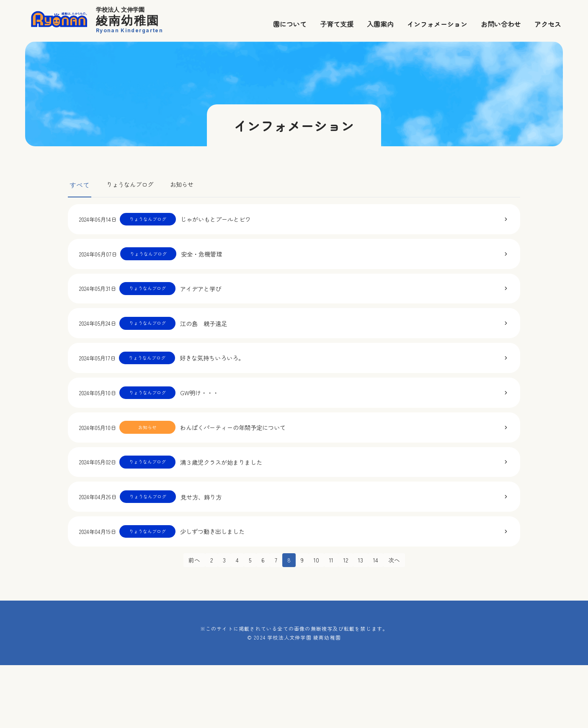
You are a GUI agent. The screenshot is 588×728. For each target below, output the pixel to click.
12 (347, 622)
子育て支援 (337, 24)
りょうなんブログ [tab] (133, 185)
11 (331, 622)
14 (379, 622)
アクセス (548, 24)
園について (290, 24)
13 (363, 622)
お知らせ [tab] (190, 185)
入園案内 (380, 24)
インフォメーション (437, 24)
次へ (398, 622)
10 (316, 622)
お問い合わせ (501, 24)
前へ (190, 622)
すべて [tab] (80, 185)
